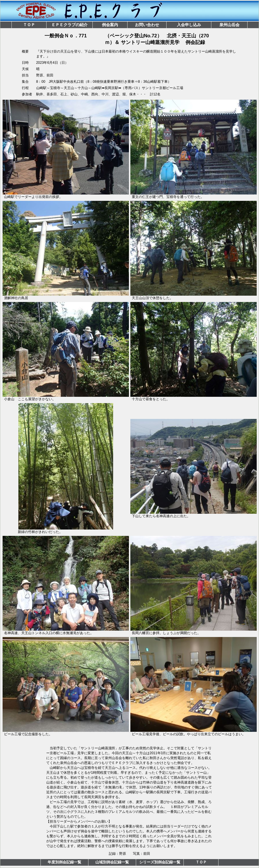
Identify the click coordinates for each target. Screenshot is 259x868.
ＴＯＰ (29, 25)
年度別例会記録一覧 (64, 862)
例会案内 (110, 25)
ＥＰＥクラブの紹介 (69, 25)
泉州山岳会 (229, 25)
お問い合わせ (147, 25)
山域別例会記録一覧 (112, 862)
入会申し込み (189, 25)
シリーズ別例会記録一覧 (160, 862)
